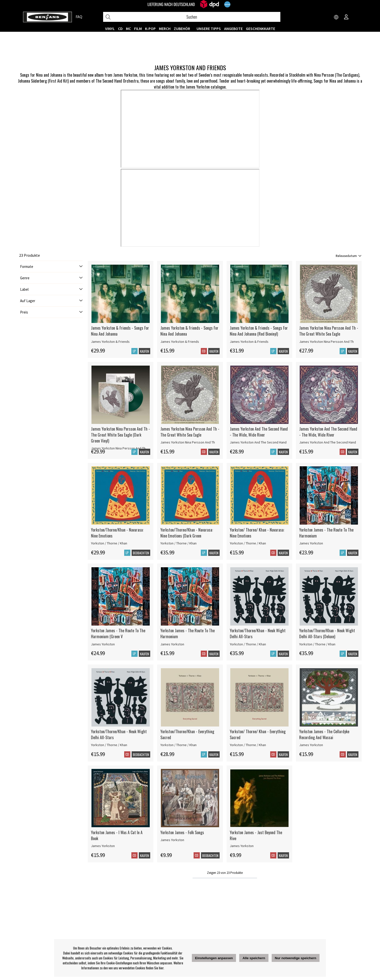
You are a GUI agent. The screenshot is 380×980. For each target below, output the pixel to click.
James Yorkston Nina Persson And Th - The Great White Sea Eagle (329, 331)
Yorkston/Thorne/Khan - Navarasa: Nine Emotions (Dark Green (187, 533)
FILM (138, 29)
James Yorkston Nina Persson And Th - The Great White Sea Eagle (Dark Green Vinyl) (120, 435)
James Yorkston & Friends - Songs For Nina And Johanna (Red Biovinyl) (259, 331)
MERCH (165, 29)
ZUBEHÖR (182, 29)
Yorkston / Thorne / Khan (109, 543)
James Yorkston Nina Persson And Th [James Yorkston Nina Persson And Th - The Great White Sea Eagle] (326, 342)
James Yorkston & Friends (110, 342)
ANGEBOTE (233, 29)
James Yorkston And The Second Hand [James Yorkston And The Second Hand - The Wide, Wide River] (258, 442)
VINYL (110, 29)
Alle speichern (254, 958)
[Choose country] (336, 17)
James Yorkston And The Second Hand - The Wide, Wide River (259, 432)
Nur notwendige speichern (296, 958)
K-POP (150, 29)
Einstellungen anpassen (214, 958)
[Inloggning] (346, 17)
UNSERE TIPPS (209, 29)
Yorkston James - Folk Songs (182, 832)
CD (120, 29)
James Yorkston (311, 543)
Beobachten (141, 553)
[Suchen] (192, 17)
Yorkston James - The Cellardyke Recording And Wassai (324, 734)
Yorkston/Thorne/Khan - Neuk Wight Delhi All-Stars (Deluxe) (327, 633)
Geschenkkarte (261, 29)
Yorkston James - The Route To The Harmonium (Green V (118, 633)
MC (128, 29)
